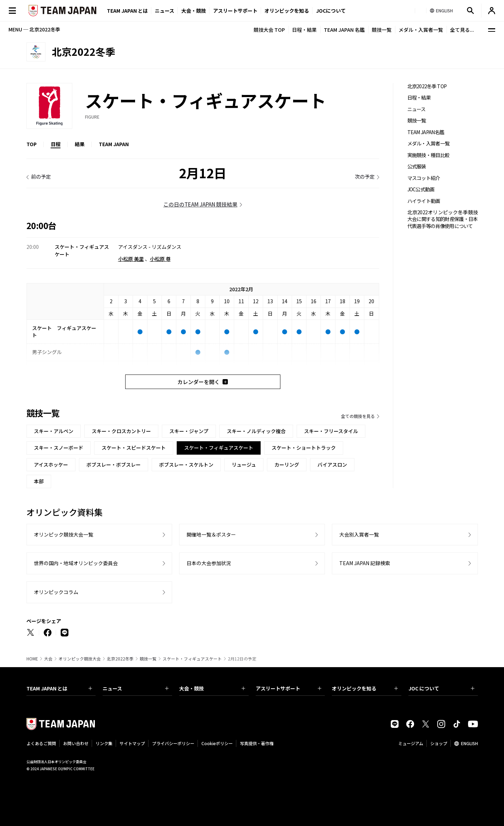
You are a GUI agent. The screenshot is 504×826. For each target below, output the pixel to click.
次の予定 (365, 176)
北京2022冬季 (120, 659)
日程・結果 (304, 30)
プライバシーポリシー (173, 743)
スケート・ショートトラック (304, 448)
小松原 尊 (160, 259)
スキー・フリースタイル (331, 431)
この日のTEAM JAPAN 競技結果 (200, 204)
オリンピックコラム (56, 592)
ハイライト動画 (424, 201)
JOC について (441, 688)
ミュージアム (411, 743)
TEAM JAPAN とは (59, 688)
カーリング (287, 465)
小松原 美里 (131, 259)
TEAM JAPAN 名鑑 (344, 30)
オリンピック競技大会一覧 (63, 534)
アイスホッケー (51, 465)
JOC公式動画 (421, 189)
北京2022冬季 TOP (427, 86)
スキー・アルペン (54, 431)
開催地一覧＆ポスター (211, 534)
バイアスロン (332, 465)
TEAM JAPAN (114, 144)
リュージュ (244, 465)
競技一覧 (382, 30)
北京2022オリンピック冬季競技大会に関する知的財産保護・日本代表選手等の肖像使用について (443, 219)
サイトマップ (132, 743)
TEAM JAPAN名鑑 (426, 132)
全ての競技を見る (358, 416)
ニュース (165, 11)
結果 (80, 144)
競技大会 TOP (269, 30)
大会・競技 (212, 688)
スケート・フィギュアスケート (192, 659)
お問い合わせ (76, 743)
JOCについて (331, 11)
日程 (56, 144)
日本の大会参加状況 (209, 563)
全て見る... (462, 30)
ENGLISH (469, 743)
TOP (32, 144)
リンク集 (104, 743)
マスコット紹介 (424, 178)
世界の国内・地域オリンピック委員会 (76, 563)
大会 (48, 659)
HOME (32, 659)
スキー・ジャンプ (189, 431)
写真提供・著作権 (257, 743)
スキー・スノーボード (59, 448)
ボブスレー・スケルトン (186, 465)
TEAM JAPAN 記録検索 (365, 563)
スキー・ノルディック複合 (256, 431)
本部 (39, 481)
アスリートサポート (235, 11)
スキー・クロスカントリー (121, 431)
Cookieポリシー (217, 743)
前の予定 (41, 176)
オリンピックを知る (287, 11)
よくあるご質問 (41, 743)
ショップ (439, 743)
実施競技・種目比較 (429, 155)
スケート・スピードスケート (134, 448)
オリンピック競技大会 (80, 659)
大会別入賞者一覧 (359, 534)
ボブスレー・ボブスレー (114, 465)
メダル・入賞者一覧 (421, 30)
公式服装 (417, 166)
